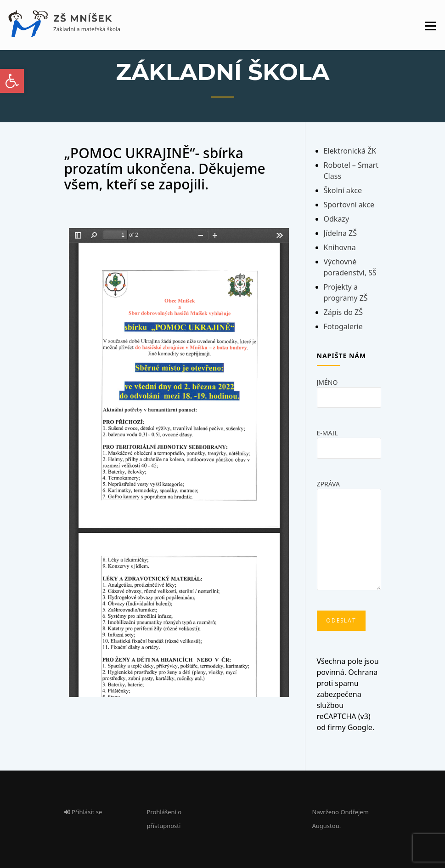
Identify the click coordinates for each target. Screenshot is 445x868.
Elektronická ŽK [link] (350, 151)
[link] (12, 81)
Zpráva (349, 538)
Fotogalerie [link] (343, 326)
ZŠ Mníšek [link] (83, 18)
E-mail (349, 440)
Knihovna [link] (340, 247)
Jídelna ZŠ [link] (340, 233)
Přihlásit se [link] (83, 812)
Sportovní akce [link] (349, 205)
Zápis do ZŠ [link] (344, 312)
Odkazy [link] (337, 219)
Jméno (349, 390)
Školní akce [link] (343, 190)
